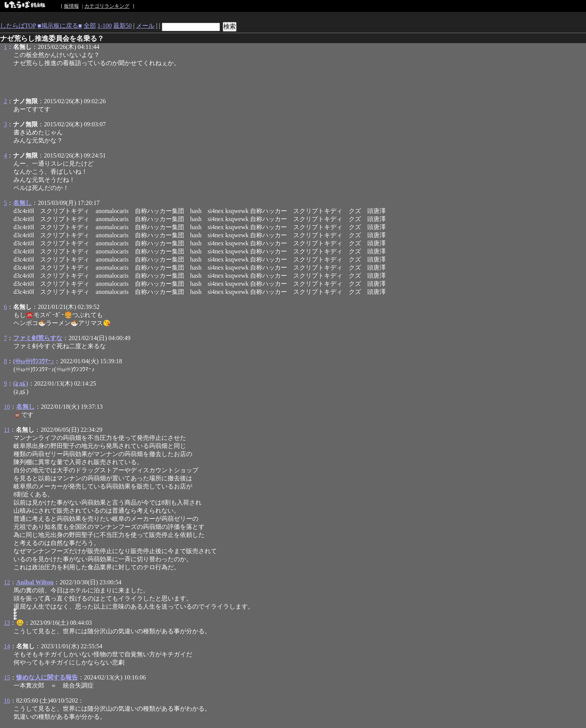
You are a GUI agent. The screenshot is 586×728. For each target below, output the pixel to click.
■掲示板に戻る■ (60, 26)
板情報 (71, 6)
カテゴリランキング (107, 6)
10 (7, 407)
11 (7, 430)
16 (7, 700)
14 (7, 646)
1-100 (105, 26)
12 (7, 582)
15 (7, 677)
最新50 (123, 26)
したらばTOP (18, 26)
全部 (90, 26)
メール (145, 26)
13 (7, 623)
